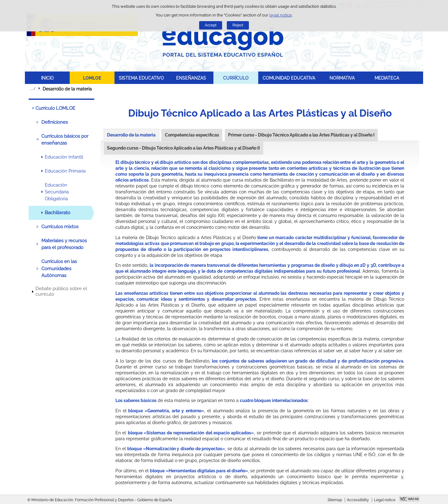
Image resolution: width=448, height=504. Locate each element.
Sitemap (335, 500)
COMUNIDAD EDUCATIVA (289, 78)
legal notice (281, 15)
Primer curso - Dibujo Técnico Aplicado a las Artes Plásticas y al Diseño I (301, 135)
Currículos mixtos (60, 227)
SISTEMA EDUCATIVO (141, 78)
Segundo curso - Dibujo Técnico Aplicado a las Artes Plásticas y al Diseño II (183, 148)
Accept (210, 25)
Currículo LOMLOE (55, 108)
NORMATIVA (342, 78)
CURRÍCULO (236, 78)
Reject (238, 25)
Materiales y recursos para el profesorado (64, 244)
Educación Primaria (65, 171)
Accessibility (358, 500)
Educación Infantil (64, 157)
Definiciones (55, 122)
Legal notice (385, 500)
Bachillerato (58, 213)
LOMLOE (92, 78)
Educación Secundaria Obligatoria (57, 192)
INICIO (47, 78)
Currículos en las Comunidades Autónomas (59, 268)
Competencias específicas (192, 135)
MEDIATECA (387, 78)
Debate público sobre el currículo (61, 291)
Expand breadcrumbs (33, 89)
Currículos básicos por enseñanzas (65, 140)
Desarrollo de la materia (131, 135)
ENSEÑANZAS (191, 78)
